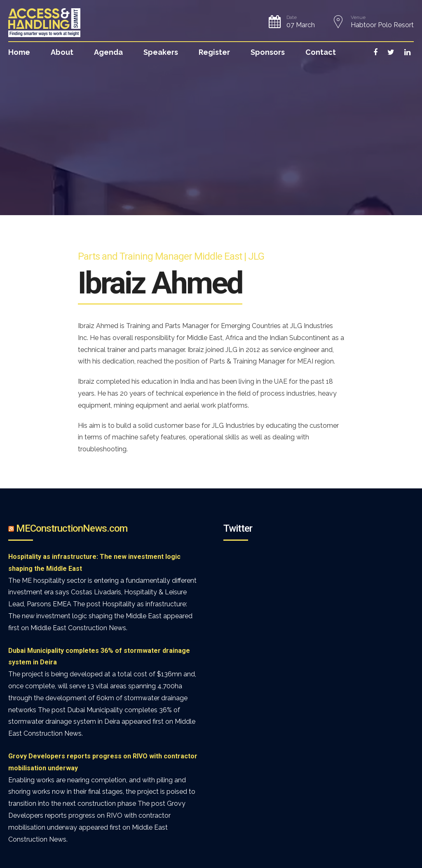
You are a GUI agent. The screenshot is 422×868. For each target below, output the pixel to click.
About (62, 52)
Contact (321, 52)
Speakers (161, 52)
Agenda (108, 52)
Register (214, 52)
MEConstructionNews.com (72, 528)
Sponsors (268, 52)
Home (19, 52)
